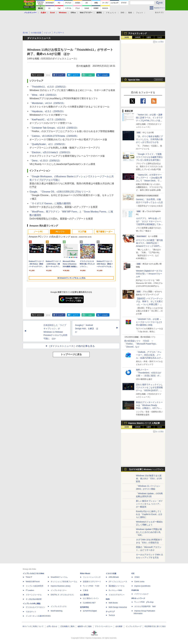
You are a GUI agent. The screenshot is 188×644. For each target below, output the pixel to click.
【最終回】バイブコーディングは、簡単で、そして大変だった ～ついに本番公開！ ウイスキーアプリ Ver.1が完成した (149, 304)
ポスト (39, 75)
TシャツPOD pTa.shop (144, 602)
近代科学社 (84, 607)
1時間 (127, 37)
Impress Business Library (61, 586)
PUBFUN (135, 590)
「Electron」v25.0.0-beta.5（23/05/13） (51, 152)
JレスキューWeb (115, 590)
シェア (61, 75)
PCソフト (60, 232)
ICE (133, 573)
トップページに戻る (71, 354)
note (90, 75)
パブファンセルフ (141, 594)
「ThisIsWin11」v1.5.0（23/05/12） (48, 87)
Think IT (29, 577)
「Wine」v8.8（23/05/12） (44, 95)
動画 (130, 13)
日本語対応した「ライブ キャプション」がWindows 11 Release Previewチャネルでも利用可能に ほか (55, 332)
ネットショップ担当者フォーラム (64, 582)
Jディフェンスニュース (118, 582)
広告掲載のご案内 (67, 626)
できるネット (31, 612)
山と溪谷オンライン (91, 598)
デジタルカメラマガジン (35, 607)
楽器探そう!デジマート (92, 582)
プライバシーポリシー (104, 626)
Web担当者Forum (33, 582)
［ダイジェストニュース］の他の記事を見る (71, 346)
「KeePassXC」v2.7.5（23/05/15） (48, 120)
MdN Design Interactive (118, 607)
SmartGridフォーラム (59, 577)
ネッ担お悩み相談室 (34, 599)
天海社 (137, 577)
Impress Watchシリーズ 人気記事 (144, 423)
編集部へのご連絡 (85, 626)
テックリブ (110, 612)
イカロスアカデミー (117, 595)
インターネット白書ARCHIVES (38, 616)
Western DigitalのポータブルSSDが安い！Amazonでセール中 (149, 274)
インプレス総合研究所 (35, 586)
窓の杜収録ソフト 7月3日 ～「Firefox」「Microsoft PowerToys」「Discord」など (141, 344)
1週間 (149, 37)
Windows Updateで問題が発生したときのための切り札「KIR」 (149, 532)
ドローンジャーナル (34, 595)
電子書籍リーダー (104, 232)
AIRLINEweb (114, 577)
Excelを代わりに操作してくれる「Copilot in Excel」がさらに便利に (149, 514)
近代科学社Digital (90, 611)
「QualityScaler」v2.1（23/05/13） (48, 144)
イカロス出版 (111, 573)
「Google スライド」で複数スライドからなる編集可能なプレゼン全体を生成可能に (149, 157)
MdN (108, 599)
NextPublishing (57, 611)
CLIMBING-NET (89, 603)
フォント (140, 13)
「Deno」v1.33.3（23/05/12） (45, 161)
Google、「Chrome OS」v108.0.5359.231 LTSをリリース (60, 192)
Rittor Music (85, 573)
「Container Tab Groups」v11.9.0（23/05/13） (54, 128)
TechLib (112, 615)
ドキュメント (111, 13)
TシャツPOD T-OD (91, 586)
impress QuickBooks (142, 586)
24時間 (138, 37)
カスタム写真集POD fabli (145, 606)
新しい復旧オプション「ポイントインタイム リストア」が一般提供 (149, 504)
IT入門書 (82, 232)
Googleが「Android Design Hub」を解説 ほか (87, 329)
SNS (122, 13)
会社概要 (119, 626)
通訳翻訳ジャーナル (117, 586)
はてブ (75, 75)
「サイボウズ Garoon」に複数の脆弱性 (50, 203)
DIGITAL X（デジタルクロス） (63, 595)
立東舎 (86, 590)
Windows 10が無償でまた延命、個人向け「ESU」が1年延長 (149, 478)
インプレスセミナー (59, 590)
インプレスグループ (134, 626)
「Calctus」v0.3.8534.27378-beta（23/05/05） (54, 136)
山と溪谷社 (84, 595)
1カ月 (160, 37)
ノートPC (38, 232)
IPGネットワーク (138, 598)
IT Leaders (30, 590)
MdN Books (113, 603)
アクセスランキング (137, 33)
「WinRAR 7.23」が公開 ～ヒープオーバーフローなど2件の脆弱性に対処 (149, 322)
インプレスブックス (59, 606)
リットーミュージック (92, 577)
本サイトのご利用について (33, 626)
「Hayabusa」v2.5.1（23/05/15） (47, 111)
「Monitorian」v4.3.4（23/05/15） (48, 103)
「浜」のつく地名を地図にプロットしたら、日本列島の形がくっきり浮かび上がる (149, 139)
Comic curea (139, 582)
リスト (48, 75)
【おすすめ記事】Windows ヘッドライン (146, 469)
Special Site (134, 80)
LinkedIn (105, 75)
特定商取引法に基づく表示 (155, 626)
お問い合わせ (52, 626)
